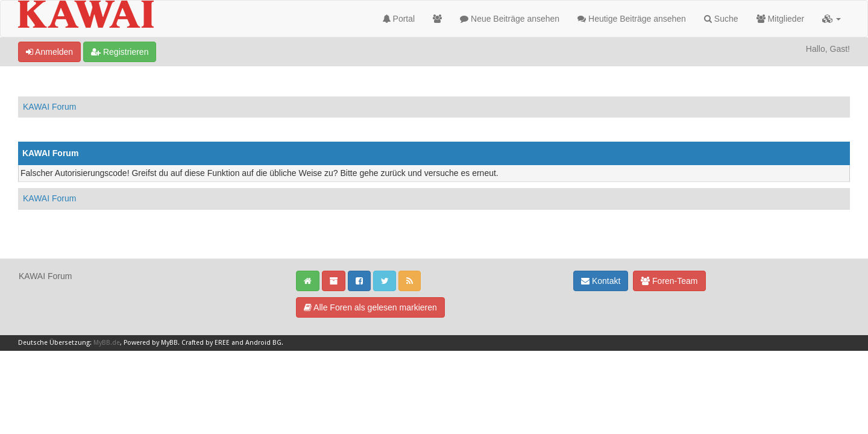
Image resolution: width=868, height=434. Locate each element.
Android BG (263, 343)
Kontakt (601, 281)
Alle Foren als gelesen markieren (370, 307)
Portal (399, 19)
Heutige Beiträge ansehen (632, 19)
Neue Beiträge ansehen (510, 19)
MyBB (169, 343)
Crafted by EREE (206, 343)
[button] (832, 19)
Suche (721, 19)
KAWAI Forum (49, 107)
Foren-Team (669, 281)
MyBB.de (107, 343)
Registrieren (120, 52)
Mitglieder (781, 19)
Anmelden (49, 52)
